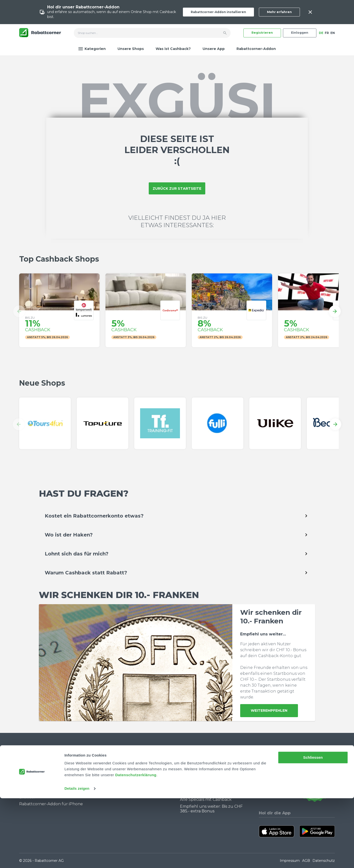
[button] (19, 311)
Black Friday (192, 785)
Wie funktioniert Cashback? (46, 785)
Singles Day (191, 779)
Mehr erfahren (279, 12)
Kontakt (27, 765)
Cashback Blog (195, 765)
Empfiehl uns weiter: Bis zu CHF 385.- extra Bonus (211, 809)
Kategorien (92, 49)
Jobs (105, 771)
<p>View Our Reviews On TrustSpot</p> (315, 783)
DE (321, 33)
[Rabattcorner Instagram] (269, 783)
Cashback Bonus (196, 792)
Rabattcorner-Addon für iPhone (51, 804)
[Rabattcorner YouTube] (262, 783)
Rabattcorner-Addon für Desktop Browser (52, 795)
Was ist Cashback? (173, 49)
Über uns (110, 765)
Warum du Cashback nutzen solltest (216, 771)
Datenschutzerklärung (136, 845)
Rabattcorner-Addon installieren (218, 12)
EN (333, 33)
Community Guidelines (42, 779)
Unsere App (214, 49)
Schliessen (313, 827)
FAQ (23, 771)
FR (327, 33)
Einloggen (300, 33)
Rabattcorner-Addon (256, 49)
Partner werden (117, 779)
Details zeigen (77, 858)
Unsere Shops (131, 49)
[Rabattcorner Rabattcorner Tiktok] (275, 783)
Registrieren (262, 33)
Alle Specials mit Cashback (206, 799)
